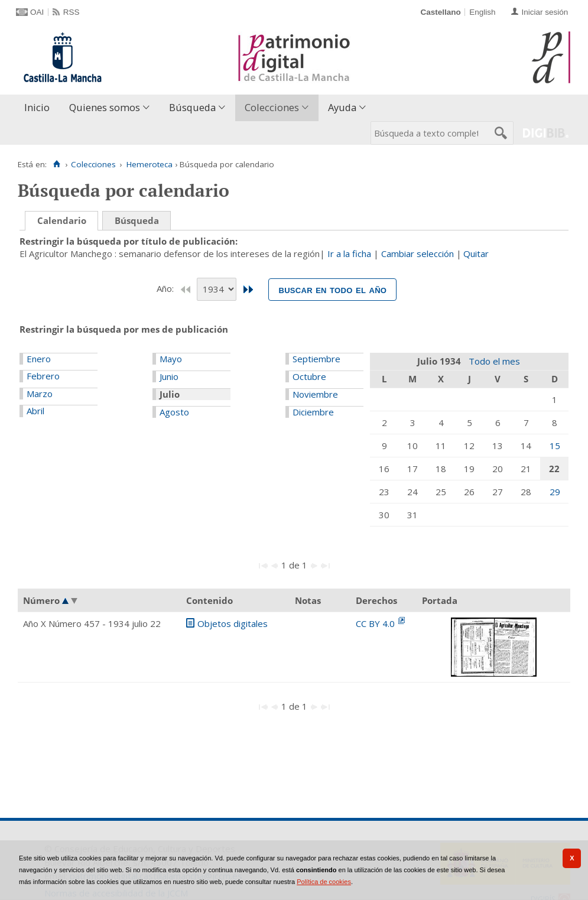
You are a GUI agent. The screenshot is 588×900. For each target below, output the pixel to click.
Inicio (37, 107)
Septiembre (316, 359)
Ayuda (342, 107)
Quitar (476, 254)
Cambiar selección (418, 254)
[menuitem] (40, 108)
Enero (39, 359)
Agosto (174, 412)
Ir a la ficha (349, 254)
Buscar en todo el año (332, 290)
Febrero (43, 376)
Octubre (309, 376)
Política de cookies (324, 882)
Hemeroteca (150, 164)
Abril (35, 411)
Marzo (40, 394)
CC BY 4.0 (376, 623)
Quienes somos (105, 107)
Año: (166, 288)
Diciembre (313, 412)
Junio (169, 376)
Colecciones (272, 107)
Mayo (171, 359)
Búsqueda (192, 107)
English (482, 12)
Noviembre (315, 394)
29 (555, 492)
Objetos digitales (233, 623)
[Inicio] (56, 164)
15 (555, 446)
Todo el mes (494, 361)
